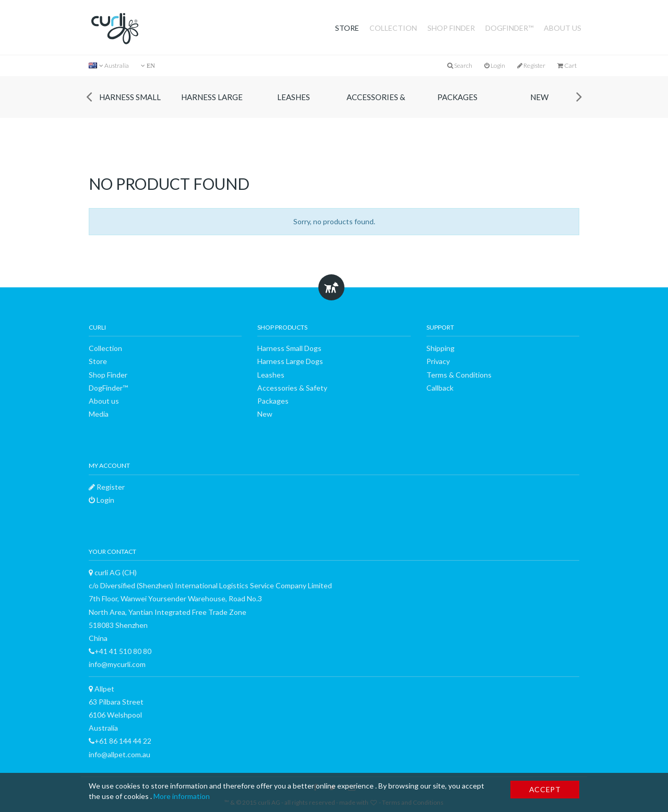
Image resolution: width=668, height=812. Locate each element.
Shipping (440, 348)
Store (347, 28)
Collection (393, 28)
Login (495, 65)
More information (182, 796)
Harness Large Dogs (212, 105)
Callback (440, 388)
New (539, 97)
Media (99, 414)
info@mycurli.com (117, 664)
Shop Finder (451, 28)
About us (563, 28)
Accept (545, 789)
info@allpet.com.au (120, 754)
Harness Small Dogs (130, 105)
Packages (457, 97)
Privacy (438, 361)
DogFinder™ (509, 28)
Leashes (294, 97)
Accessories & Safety (376, 105)
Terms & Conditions (459, 375)
